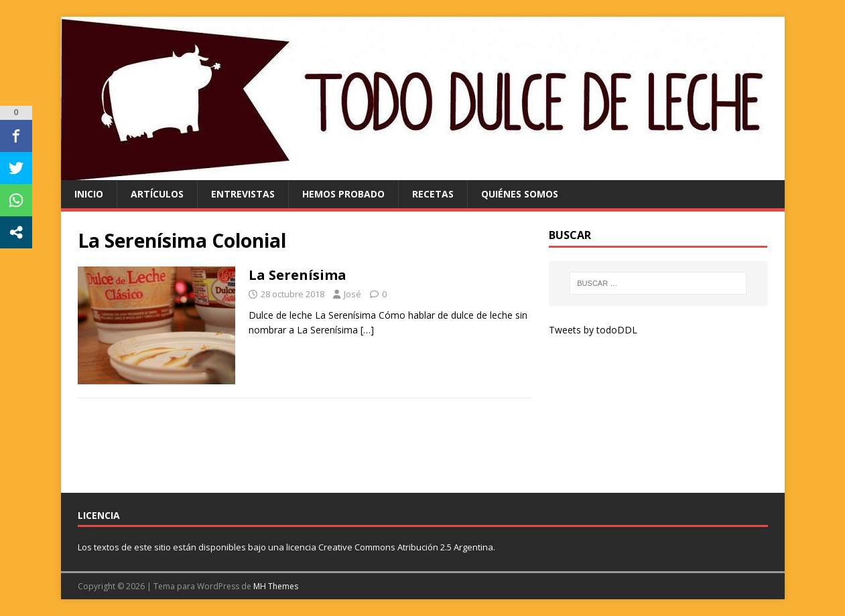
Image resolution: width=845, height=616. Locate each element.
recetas (433, 194)
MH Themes (276, 586)
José (352, 294)
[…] (367, 330)
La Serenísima (298, 275)
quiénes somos (520, 194)
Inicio (89, 194)
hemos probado (343, 194)
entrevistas (243, 194)
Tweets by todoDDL (593, 330)
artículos (157, 194)
